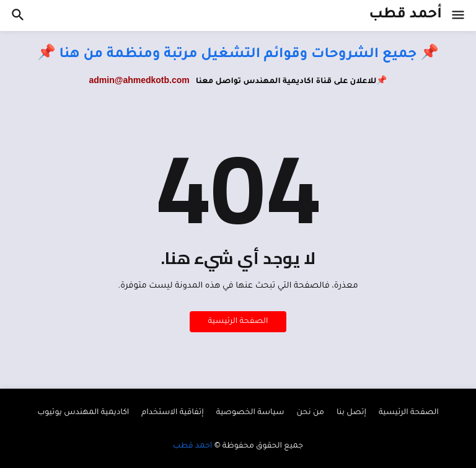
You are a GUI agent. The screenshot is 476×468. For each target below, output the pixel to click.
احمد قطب (192, 446)
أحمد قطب (405, 15)
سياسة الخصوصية (250, 413)
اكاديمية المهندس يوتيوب (83, 413)
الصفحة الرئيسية (238, 322)
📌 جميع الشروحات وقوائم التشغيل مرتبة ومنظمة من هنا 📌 (238, 55)
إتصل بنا (351, 413)
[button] (459, 15)
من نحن (310, 413)
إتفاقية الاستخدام (172, 413)
